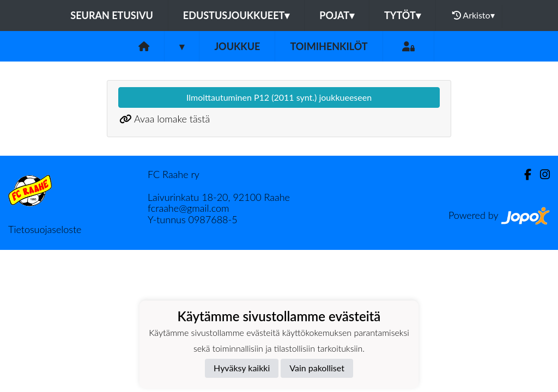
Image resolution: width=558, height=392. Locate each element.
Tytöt (402, 15)
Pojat (337, 15)
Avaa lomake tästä (172, 119)
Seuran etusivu (112, 15)
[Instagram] (541, 174)
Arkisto (474, 15)
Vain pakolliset (317, 368)
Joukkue (237, 46)
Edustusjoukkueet (236, 15)
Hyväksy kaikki (242, 368)
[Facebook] (523, 174)
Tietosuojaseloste (45, 229)
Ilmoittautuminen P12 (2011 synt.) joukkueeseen (279, 97)
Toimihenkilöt (329, 46)
